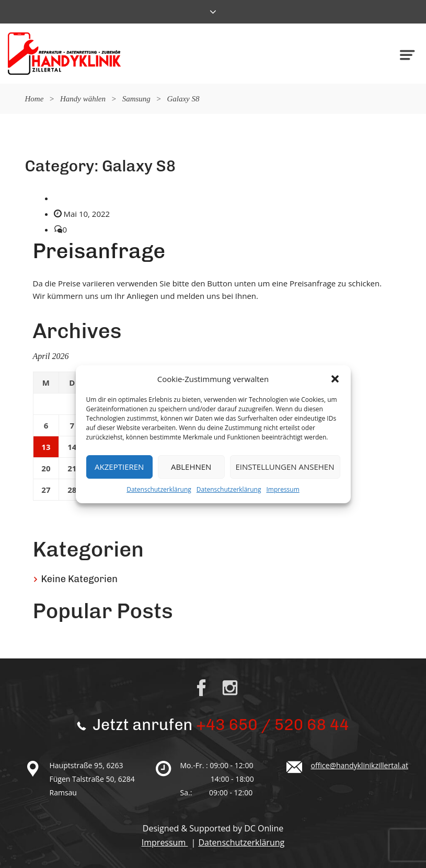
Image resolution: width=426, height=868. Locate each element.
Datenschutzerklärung (159, 489)
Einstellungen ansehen (285, 467)
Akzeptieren (119, 467)
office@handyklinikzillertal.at (360, 765)
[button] (335, 379)
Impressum (283, 489)
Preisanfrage (99, 251)
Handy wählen (83, 99)
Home (34, 99)
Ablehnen (191, 467)
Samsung (136, 99)
